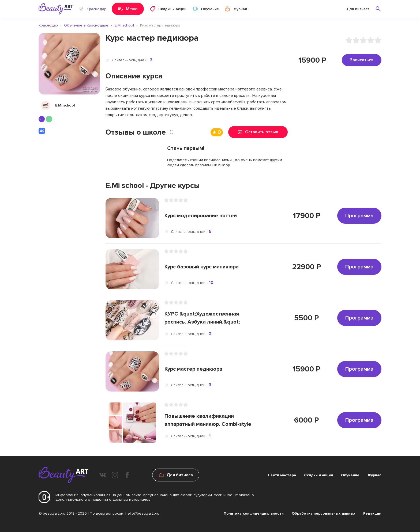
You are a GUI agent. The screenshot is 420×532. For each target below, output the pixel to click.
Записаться (362, 60)
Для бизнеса (358, 9)
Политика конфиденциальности (254, 513)
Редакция (372, 513)
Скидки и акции (318, 475)
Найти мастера (282, 475)
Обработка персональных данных (323, 513)
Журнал (374, 475)
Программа (359, 216)
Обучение (350, 475)
